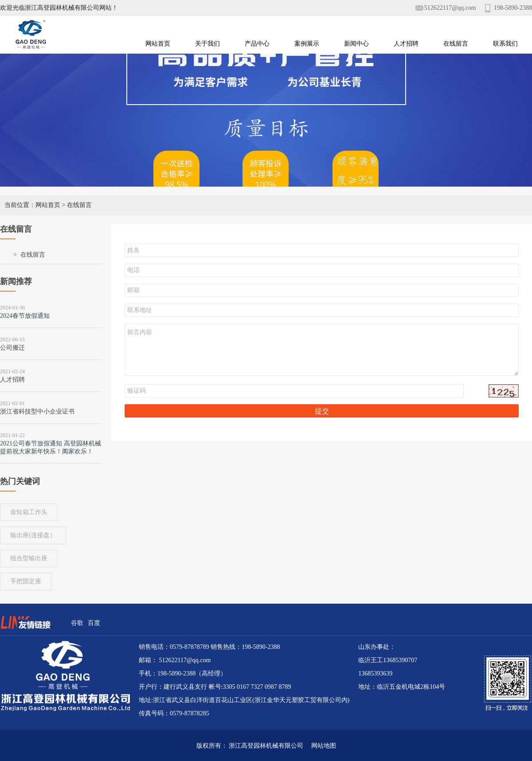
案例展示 (307, 44)
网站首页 (158, 44)
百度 (94, 623)
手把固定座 (26, 581)
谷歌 (77, 623)
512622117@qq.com (450, 8)
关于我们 (207, 44)
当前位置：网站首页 (32, 205)
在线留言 (456, 44)
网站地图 (321, 746)
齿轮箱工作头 (29, 512)
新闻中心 (356, 44)
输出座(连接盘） (33, 535)
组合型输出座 (29, 558)
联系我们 (505, 44)
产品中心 (257, 44)
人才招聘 (406, 44)
